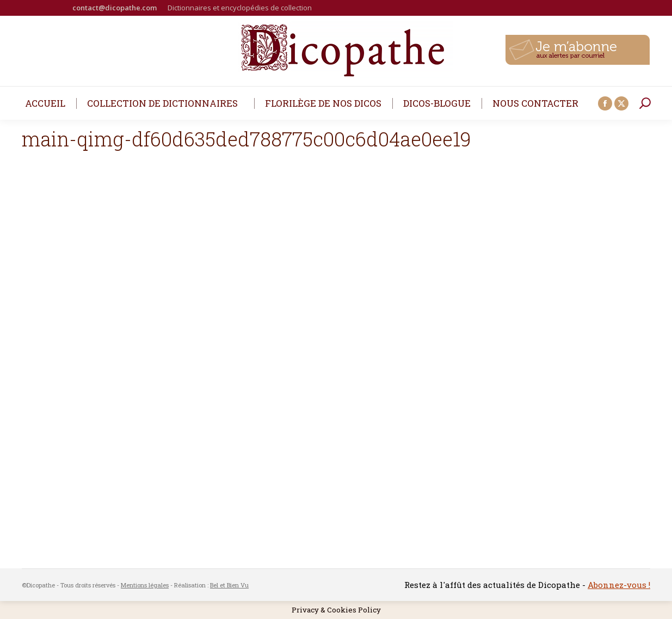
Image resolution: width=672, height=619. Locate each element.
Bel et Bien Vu (229, 585)
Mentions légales (145, 585)
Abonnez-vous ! (619, 585)
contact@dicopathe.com (115, 8)
